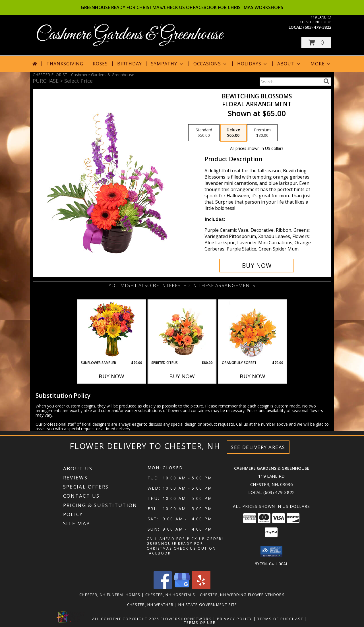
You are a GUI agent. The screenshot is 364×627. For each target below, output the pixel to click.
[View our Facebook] (163, 587)
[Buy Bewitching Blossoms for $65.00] (257, 266)
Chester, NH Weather (150, 604)
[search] (326, 81)
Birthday (129, 64)
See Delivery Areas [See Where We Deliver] (258, 447)
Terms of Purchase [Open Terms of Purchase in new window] (280, 618)
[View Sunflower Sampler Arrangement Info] (112, 330)
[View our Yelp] (201, 587)
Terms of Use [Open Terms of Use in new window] (200, 622)
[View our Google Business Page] (182, 587)
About (289, 64)
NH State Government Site (208, 604)
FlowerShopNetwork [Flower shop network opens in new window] (186, 618)
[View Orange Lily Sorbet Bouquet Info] (253, 330)
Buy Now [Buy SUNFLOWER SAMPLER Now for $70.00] (111, 376)
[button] (316, 43)
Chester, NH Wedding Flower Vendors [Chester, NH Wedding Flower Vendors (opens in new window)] (242, 594)
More (321, 64)
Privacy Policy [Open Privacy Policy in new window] (234, 618)
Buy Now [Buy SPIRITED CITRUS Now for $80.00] (182, 376)
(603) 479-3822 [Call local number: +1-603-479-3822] (317, 27)
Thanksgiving (65, 64)
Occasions (211, 64)
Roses (100, 64)
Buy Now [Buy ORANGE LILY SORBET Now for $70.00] (253, 376)
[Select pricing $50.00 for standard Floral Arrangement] (204, 133)
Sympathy (167, 64)
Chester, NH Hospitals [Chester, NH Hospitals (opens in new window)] (170, 594)
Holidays (253, 64)
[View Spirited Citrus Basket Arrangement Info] (182, 330)
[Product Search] (290, 82)
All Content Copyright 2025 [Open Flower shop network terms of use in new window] (126, 618)
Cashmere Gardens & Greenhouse (129, 35)
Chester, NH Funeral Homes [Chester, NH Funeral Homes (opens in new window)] (110, 594)
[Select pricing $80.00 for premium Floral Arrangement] (262, 133)
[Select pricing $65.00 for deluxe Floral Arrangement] (233, 133)
